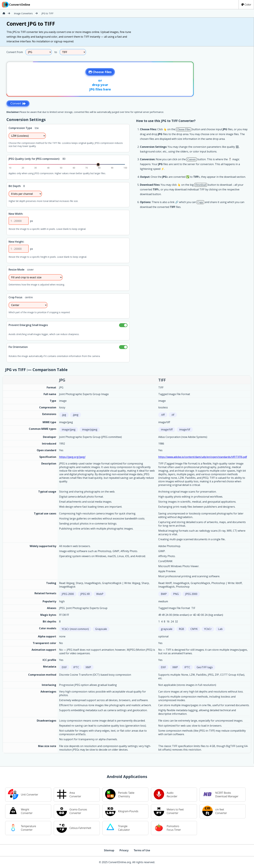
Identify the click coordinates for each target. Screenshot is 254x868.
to (56, 52)
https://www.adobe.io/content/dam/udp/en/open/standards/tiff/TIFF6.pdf (203, 457)
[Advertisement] (227, 78)
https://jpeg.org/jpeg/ (72, 457)
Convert (18, 103)
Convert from (15, 52)
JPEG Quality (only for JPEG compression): (34, 159)
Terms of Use (142, 850)
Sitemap (109, 850)
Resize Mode (17, 270)
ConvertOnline (16, 5)
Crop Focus (15, 297)
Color (246, 5)
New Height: (16, 242)
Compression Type (20, 128)
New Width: (16, 214)
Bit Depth (15, 186)
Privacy (124, 850)
